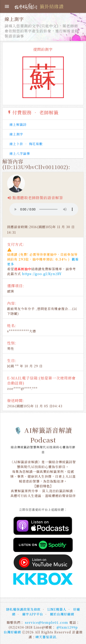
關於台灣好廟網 (62, 614)
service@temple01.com (47, 622)
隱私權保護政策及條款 (23, 609)
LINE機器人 (57, 609)
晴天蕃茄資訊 (46, 637)
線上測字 (16, 134)
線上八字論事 (20, 153)
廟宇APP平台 (33, 614)
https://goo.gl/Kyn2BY (42, 274)
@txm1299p (67, 627)
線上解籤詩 (18, 124)
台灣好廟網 (12, 632)
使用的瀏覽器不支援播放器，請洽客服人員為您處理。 (44, 209)
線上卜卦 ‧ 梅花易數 (26, 144)
